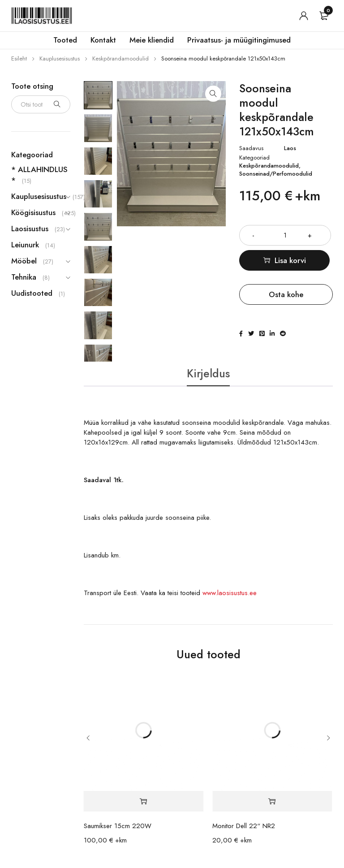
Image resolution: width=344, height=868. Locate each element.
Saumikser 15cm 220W (118, 827)
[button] (213, 94)
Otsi (57, 104)
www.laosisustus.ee (230, 594)
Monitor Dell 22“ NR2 (244, 827)
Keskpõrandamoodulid (120, 58)
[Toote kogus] (286, 235)
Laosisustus (30, 229)
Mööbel (24, 261)
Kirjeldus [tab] (208, 374)
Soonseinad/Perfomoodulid (276, 174)
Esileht (19, 58)
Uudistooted (32, 293)
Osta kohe (286, 294)
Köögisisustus (33, 212)
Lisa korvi (292, 260)
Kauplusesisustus (60, 58)
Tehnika (24, 277)
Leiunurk (25, 245)
